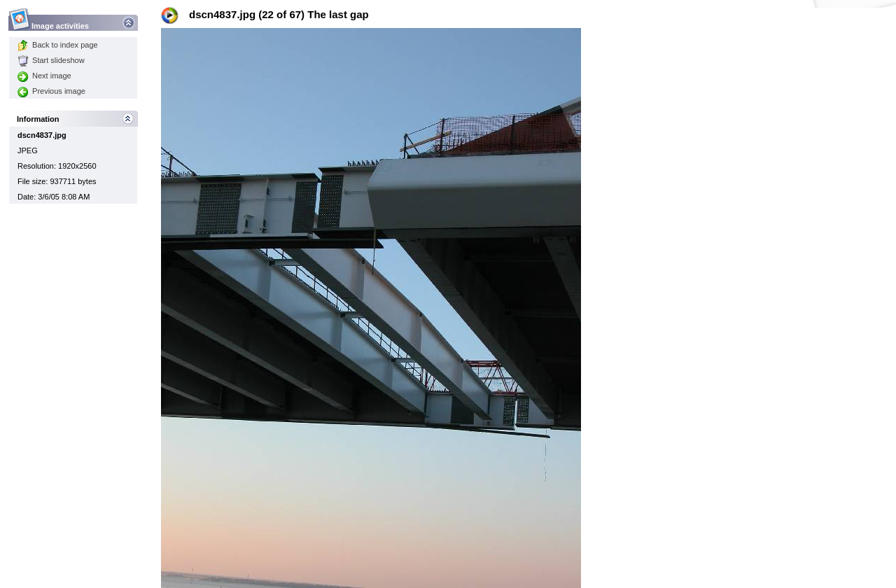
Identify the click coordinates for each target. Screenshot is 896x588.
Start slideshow (51, 60)
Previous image (51, 91)
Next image (44, 76)
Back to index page (58, 45)
